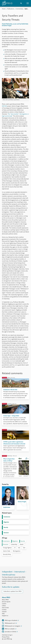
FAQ (3, 614)
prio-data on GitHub (9, 632)
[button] (28, 3)
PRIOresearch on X (9, 623)
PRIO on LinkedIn (9, 629)
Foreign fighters (7, 548)
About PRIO (5, 600)
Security (6, 527)
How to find (5, 608)
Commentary (19, 9)
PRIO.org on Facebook (10, 620)
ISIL (19, 548)
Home (4, 9)
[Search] (21, 3)
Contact (4, 610)
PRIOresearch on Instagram (11, 626)
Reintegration (17, 551)
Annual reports (6, 602)
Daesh (22, 545)
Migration (6, 522)
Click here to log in (7, 635)
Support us (5, 616)
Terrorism (6, 533)
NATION (4, 106)
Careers (4, 604)
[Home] (7, 3)
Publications (11, 9)
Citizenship (14, 545)
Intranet (4, 612)
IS (15, 548)
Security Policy (7, 554)
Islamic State (7, 551)
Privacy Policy (6, 637)
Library (4, 606)
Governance (7, 517)
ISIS (24, 548)
